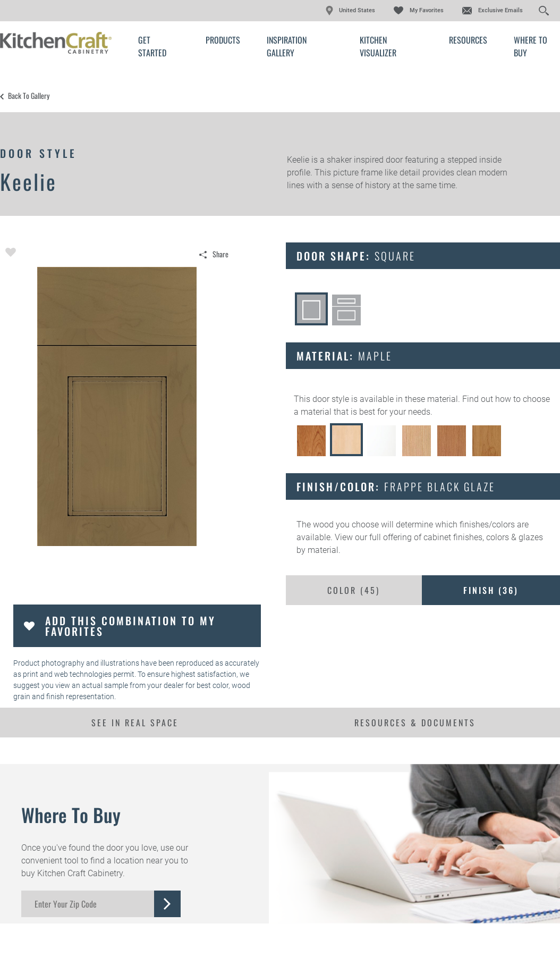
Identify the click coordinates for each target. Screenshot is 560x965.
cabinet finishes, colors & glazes (483, 537)
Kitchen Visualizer (378, 46)
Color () (354, 590)
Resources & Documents (415, 723)
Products (223, 40)
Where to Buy (531, 46)
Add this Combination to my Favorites (130, 626)
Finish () (491, 590)
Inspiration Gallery (287, 46)
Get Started (152, 46)
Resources (468, 40)
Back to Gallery (29, 96)
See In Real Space (135, 723)
